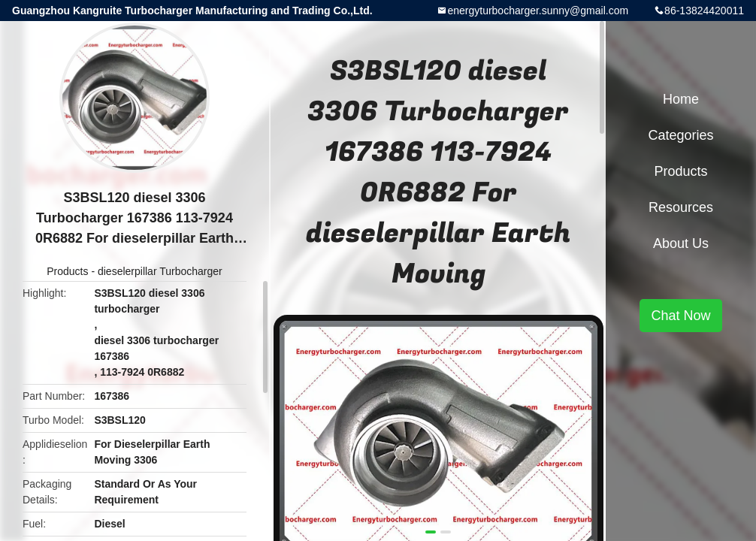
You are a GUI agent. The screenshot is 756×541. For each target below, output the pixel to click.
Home (681, 99)
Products (67, 271)
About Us (681, 243)
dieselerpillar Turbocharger (160, 271)
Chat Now (680, 316)
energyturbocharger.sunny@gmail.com (538, 11)
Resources (681, 207)
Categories (680, 135)
